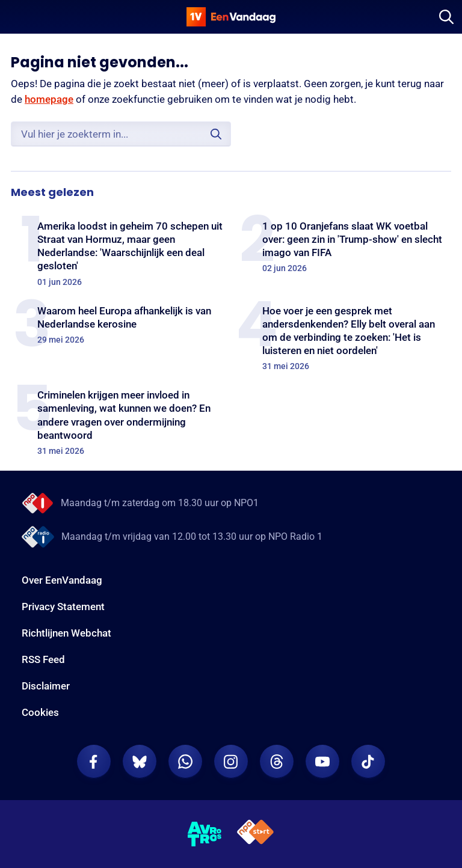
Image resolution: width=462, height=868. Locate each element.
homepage (49, 99)
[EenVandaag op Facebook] (94, 762)
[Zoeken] (446, 17)
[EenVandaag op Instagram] (231, 762)
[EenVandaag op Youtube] (322, 762)
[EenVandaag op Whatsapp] (185, 762)
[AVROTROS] (205, 834)
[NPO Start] (255, 834)
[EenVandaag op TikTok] (368, 762)
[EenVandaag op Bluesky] (140, 762)
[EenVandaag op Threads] (277, 762)
